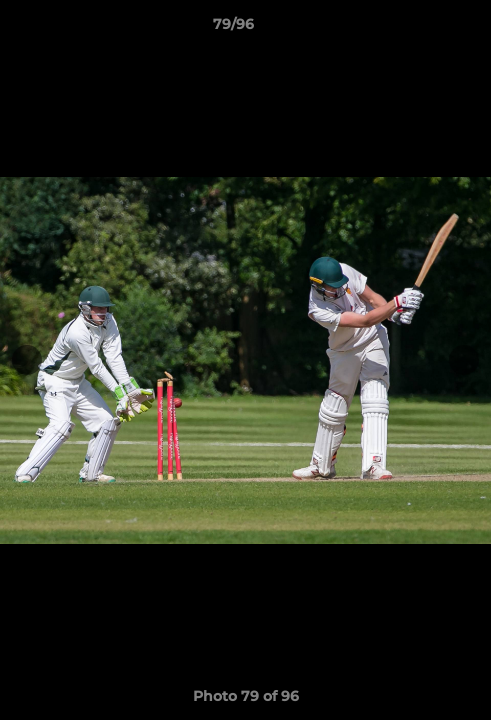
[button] (419, 29)
